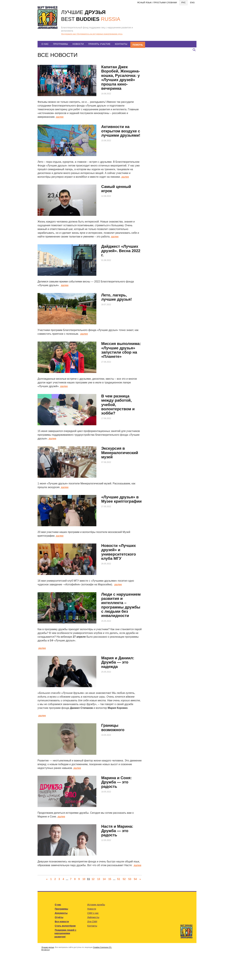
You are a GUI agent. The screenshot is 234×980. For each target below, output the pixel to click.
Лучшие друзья (48, 947)
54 (135, 879)
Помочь (138, 45)
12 (93, 879)
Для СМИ (92, 922)
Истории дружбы (96, 905)
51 (119, 879)
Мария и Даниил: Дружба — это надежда (118, 662)
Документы (61, 913)
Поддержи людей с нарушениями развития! (65, 933)
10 (84, 879)
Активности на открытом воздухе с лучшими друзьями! (121, 131)
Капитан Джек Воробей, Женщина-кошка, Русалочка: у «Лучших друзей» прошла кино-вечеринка (121, 78)
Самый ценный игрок (116, 189)
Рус (183, 3)
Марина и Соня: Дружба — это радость (116, 782)
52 (124, 879)
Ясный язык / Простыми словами (157, 3)
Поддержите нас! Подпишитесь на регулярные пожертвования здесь (92, 34)
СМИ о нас (93, 913)
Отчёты (59, 917)
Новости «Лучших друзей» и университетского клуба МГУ (119, 552)
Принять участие (99, 44)
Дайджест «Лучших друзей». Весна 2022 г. (121, 251)
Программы (61, 44)
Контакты (121, 44)
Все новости (62, 922)
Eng (192, 3)
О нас (45, 44)
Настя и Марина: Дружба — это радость (117, 831)
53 (130, 879)
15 (110, 879)
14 (104, 879)
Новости (78, 44)
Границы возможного (113, 727)
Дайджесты (93, 917)
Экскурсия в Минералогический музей (120, 453)
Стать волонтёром (65, 926)
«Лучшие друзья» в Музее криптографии (121, 499)
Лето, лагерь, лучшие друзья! (117, 297)
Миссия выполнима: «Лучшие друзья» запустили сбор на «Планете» (121, 350)
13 (99, 879)
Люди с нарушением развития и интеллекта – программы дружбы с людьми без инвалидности (121, 605)
